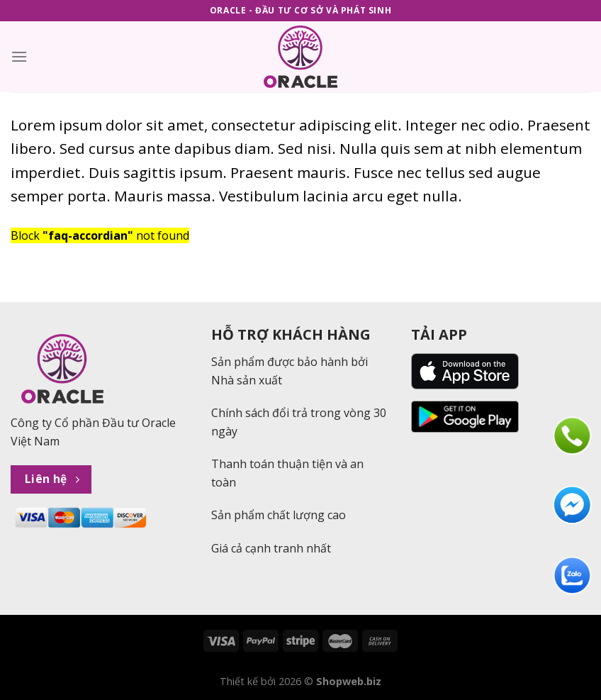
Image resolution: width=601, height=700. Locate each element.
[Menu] (19, 56)
